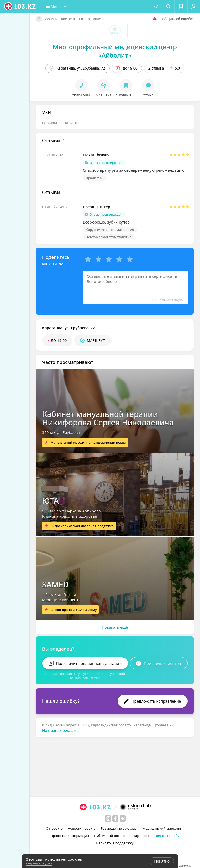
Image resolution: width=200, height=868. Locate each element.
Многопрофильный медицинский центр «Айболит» (114, 47)
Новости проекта (81, 828)
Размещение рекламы (118, 828)
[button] (59, 6)
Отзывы (48, 114)
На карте (70, 114)
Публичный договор (110, 836)
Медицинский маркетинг (162, 828)
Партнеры (140, 836)
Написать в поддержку (114, 843)
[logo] (20, 6)
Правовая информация (69, 836)
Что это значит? (39, 864)
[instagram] (107, 819)
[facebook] (115, 819)
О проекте (53, 828)
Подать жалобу (166, 836)
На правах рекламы (59, 720)
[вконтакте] (122, 819)
